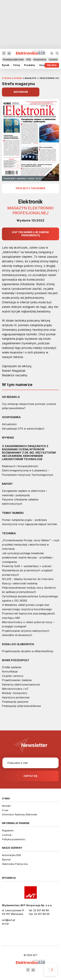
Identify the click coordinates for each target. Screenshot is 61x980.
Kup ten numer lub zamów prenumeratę (30, 234)
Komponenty (40, 60)
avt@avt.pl (8, 920)
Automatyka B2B (11, 855)
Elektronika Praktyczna (15, 864)
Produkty (30, 65)
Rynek (6, 65)
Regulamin (8, 830)
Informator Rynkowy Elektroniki (20, 814)
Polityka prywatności (14, 839)
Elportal (6, 860)
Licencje (7, 835)
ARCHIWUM (21, 92)
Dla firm (52, 65)
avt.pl (5, 924)
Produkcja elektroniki (13, 60)
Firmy (17, 65)
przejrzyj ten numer (30, 188)
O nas (5, 810)
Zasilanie (53, 60)
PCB (29, 60)
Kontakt (6, 806)
